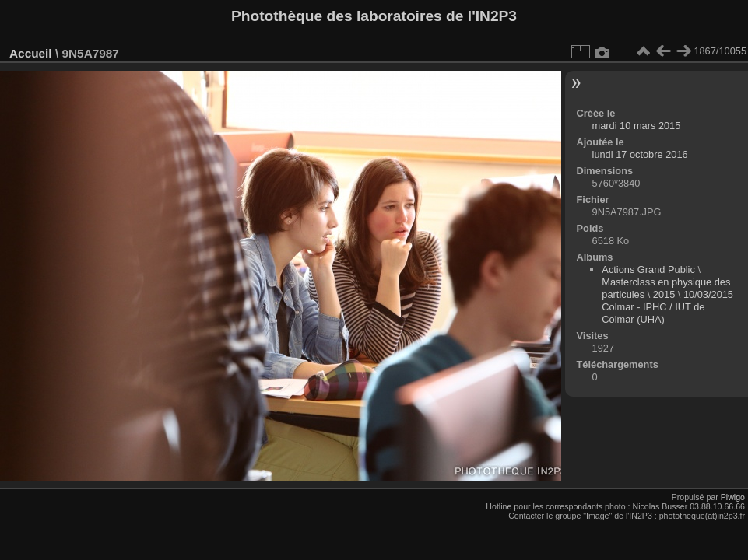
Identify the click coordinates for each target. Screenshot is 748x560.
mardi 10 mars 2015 (637, 126)
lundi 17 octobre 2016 (640, 154)
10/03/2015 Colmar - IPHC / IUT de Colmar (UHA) (667, 307)
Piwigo (733, 497)
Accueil (31, 53)
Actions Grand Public (648, 269)
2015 (664, 294)
